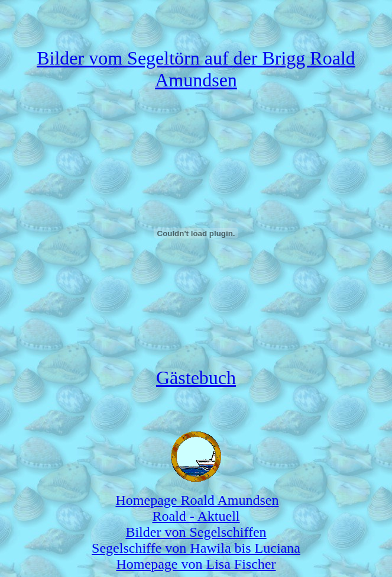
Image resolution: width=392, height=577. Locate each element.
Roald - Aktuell (196, 516)
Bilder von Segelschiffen (196, 532)
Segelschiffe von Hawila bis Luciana (196, 548)
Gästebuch (196, 378)
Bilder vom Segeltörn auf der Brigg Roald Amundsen (196, 69)
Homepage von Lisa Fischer (196, 564)
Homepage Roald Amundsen (197, 500)
